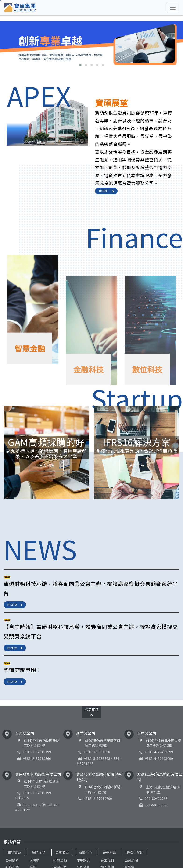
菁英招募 (109, 852)
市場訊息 (83, 860)
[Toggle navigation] (173, 8)
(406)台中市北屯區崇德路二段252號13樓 (163, 743)
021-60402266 (152, 798)
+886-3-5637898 (93, 752)
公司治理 (131, 860)
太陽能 (34, 860)
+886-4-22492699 (155, 752)
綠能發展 (38, 852)
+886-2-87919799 (33, 752)
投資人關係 (135, 852)
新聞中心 (85, 852)
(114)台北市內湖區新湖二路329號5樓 (41, 743)
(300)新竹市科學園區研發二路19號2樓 (102, 743)
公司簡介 (12, 860)
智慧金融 (60, 860)
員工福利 (107, 860)
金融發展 (62, 852)
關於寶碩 (14, 852)
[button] (80, 65)
